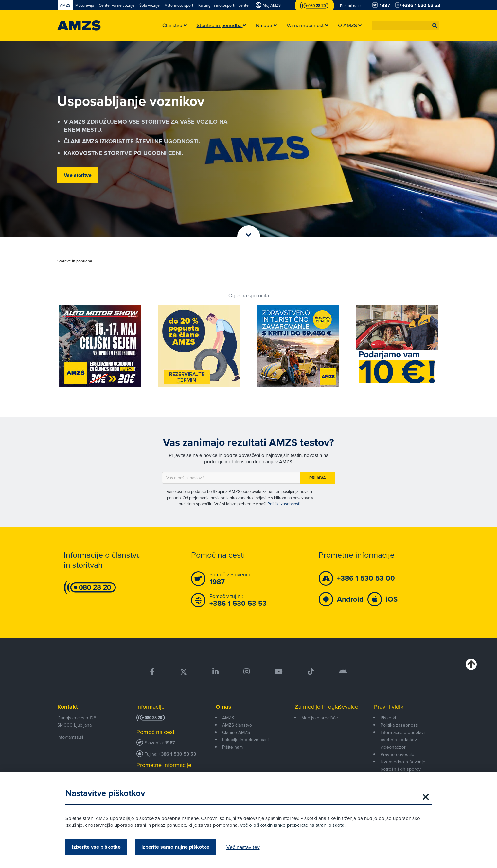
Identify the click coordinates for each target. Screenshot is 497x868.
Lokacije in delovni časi (245, 740)
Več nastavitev (243, 847)
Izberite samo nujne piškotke (175, 847)
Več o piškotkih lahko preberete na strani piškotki (293, 825)
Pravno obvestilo (397, 754)
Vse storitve (78, 175)
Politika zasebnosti (399, 725)
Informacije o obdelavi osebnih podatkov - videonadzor (403, 740)
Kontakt (68, 707)
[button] (435, 26)
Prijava (318, 478)
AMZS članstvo (237, 725)
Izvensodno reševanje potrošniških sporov (403, 765)
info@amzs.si (70, 737)
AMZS (228, 718)
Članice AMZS (236, 732)
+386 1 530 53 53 (177, 754)
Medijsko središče (320, 718)
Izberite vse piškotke (96, 847)
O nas (223, 707)
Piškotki (388, 718)
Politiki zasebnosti (284, 504)
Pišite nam (232, 747)
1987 (170, 743)
